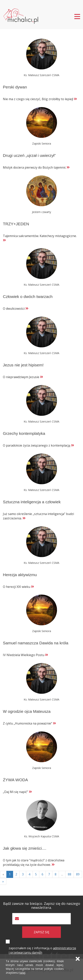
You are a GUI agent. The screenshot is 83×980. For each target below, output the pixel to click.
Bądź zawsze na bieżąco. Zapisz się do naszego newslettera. (42, 906)
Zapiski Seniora (42, 144)
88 (70, 874)
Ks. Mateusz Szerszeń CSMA (41, 75)
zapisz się (41, 932)
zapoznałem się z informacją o (42, 950)
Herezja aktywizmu (20, 575)
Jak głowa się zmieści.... (25, 848)
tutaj (22, 973)
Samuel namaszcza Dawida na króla (36, 643)
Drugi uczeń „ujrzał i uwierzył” (29, 155)
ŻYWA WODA (15, 780)
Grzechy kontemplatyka (24, 433)
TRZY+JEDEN (16, 224)
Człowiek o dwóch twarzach (28, 297)
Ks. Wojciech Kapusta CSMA (42, 836)
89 (78, 874)
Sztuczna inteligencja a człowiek (32, 502)
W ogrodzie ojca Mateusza (27, 711)
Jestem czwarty (41, 212)
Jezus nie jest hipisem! (23, 365)
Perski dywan (15, 87)
